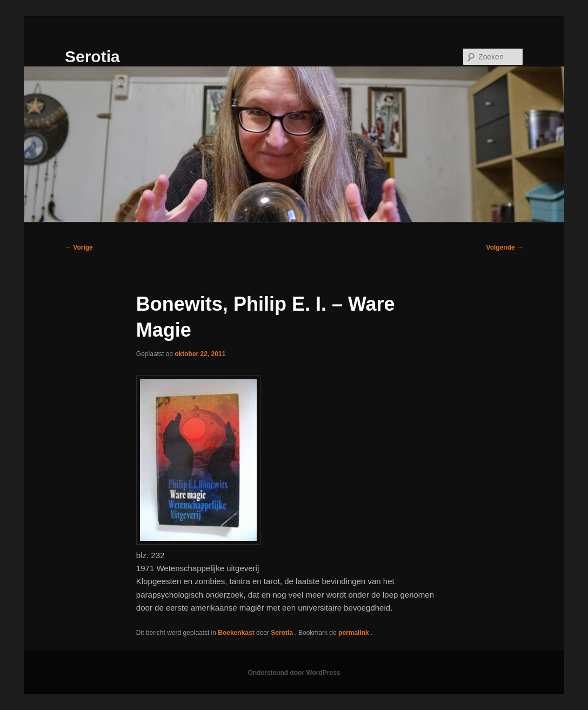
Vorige (79, 247)
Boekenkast (236, 633)
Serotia (92, 56)
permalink (355, 633)
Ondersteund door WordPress (294, 673)
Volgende (505, 247)
